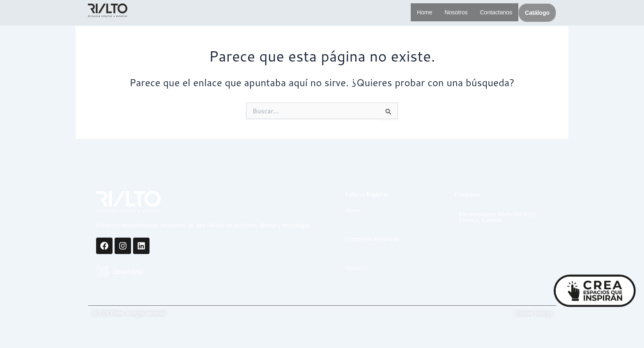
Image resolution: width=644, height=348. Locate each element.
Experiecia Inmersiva (372, 239)
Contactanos (495, 12)
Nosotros (452, 12)
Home (420, 12)
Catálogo (537, 13)
